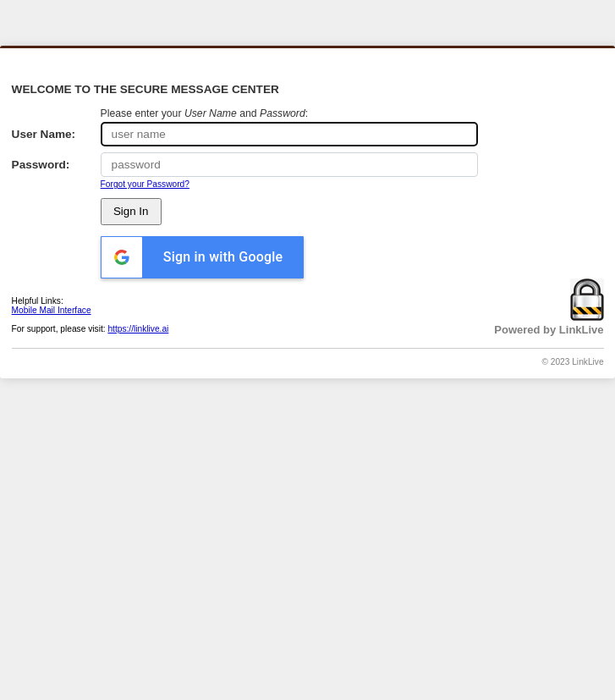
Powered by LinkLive (549, 330)
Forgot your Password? (145, 184)
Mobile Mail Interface (52, 310)
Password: (41, 165)
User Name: (44, 134)
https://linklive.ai (138, 329)
